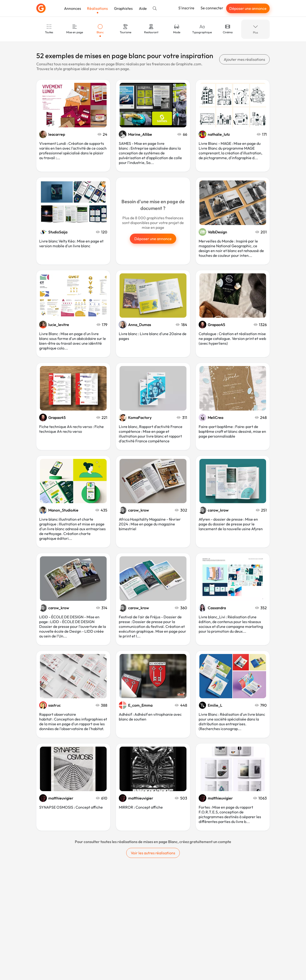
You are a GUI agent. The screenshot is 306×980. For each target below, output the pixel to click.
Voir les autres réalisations (153, 853)
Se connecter (212, 8)
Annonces (73, 8)
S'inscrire (186, 8)
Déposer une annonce (248, 8)
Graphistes (123, 8)
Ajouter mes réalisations (244, 59)
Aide (143, 8)
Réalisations (97, 8)
